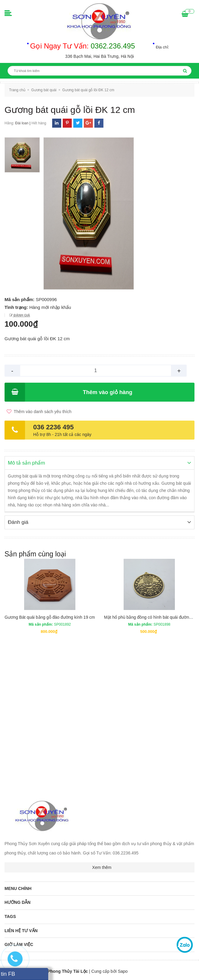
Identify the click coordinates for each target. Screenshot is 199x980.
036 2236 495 (54, 427)
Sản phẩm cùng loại (35, 554)
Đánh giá (21, 315)
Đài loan (22, 123)
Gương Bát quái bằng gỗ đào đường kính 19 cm (50, 617)
